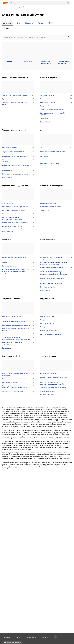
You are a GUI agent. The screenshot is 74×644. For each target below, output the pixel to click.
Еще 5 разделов (8, 231)
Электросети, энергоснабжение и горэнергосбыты (18, 392)
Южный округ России (9, 7)
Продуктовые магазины (18, 148)
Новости (18, 637)
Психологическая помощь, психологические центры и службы (56, 383)
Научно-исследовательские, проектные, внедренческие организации (56, 263)
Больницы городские (18, 266)
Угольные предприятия (56, 287)
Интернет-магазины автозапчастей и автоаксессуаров (56, 152)
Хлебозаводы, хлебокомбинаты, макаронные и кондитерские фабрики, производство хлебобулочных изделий (56, 273)
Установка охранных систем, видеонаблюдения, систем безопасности (18, 338)
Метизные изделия (18, 214)
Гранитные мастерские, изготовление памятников (18, 374)
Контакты (45, 637)
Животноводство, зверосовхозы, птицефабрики (56, 258)
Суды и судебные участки (56, 331)
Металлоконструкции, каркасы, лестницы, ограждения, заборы (18, 227)
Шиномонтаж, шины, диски (56, 164)
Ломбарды (56, 118)
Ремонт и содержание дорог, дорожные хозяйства (56, 378)
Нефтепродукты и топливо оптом (56, 268)
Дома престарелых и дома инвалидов (56, 388)
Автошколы (56, 156)
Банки (56, 99)
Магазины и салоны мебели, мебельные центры (18, 166)
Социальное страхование (56, 374)
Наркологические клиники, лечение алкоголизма (18, 258)
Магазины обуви (18, 170)
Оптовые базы (18, 334)
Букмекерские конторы (56, 203)
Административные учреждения (56, 334)
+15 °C (47, 23)
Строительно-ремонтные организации (18, 207)
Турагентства (56, 210)
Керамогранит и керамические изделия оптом (18, 330)
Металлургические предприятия (56, 283)
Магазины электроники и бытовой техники (18, 161)
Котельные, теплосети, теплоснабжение (18, 379)
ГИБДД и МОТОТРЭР (56, 323)
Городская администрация (56, 320)
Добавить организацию (14, 642)
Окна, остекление (18, 203)
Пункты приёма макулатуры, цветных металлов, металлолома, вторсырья (18, 387)
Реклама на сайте (31, 637)
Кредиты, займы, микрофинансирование (56, 106)
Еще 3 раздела (7, 177)
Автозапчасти (56, 160)
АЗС (56, 148)
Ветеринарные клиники (18, 382)
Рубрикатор (6, 637)
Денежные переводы (56, 95)
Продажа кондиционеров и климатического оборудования (18, 218)
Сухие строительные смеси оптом (18, 210)
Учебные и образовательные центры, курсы (18, 103)
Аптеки (18, 262)
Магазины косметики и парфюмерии (18, 156)
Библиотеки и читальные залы (56, 207)
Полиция (56, 327)
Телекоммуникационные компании (56, 110)
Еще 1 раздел (7, 348)
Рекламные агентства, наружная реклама (18, 325)
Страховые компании (56, 102)
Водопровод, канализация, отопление (18, 223)
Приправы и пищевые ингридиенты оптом (18, 317)
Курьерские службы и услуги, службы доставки (56, 114)
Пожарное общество (56, 395)
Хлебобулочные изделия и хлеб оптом (18, 322)
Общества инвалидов (56, 391)
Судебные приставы (56, 316)
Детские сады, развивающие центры (18, 95)
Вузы (18, 99)
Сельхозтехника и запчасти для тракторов (18, 344)
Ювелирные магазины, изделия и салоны (18, 174)
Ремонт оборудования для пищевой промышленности (56, 279)
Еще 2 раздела (45, 122)
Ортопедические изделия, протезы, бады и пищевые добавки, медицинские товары (18, 271)
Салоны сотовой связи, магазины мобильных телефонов (18, 152)
